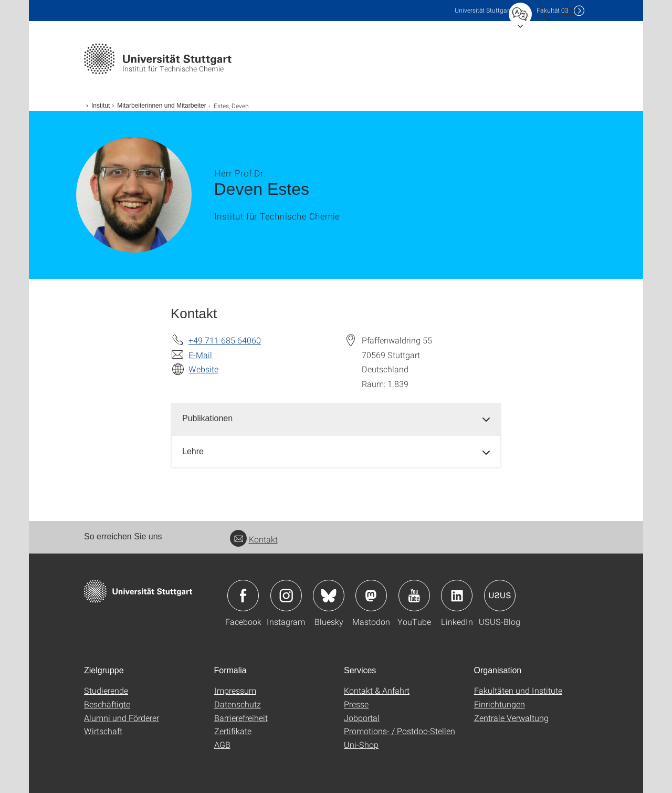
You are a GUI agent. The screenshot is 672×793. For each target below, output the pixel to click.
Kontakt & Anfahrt (377, 690)
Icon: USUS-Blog (500, 596)
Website (203, 369)
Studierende (106, 690)
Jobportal (362, 718)
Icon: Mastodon (371, 596)
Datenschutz (238, 704)
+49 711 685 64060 (225, 340)
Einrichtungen (500, 704)
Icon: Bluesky (329, 596)
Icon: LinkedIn (457, 596)
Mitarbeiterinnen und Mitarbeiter (161, 106)
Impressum (235, 690)
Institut (101, 106)
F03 (553, 10)
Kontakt (254, 539)
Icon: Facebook (243, 596)
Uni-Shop (361, 744)
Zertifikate (233, 731)
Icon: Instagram (286, 596)
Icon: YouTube (414, 596)
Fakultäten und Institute (518, 690)
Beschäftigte (107, 704)
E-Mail (200, 355)
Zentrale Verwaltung (511, 718)
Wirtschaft (103, 731)
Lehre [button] (193, 451)
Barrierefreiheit (241, 718)
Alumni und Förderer (122, 718)
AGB (222, 744)
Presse (356, 704)
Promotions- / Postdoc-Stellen (400, 731)
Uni (483, 10)
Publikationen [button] (207, 418)
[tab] (336, 419)
